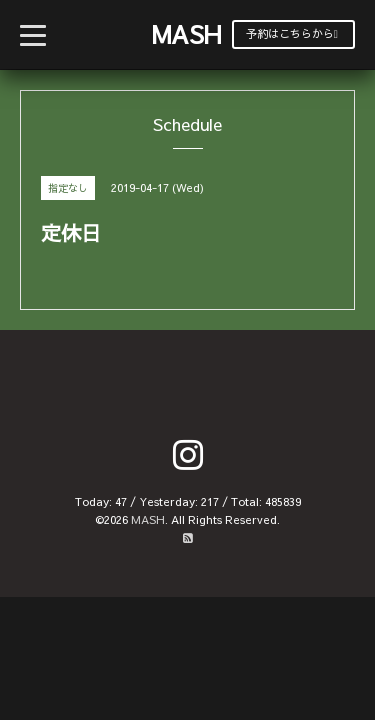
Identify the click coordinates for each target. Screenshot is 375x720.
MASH (186, 34)
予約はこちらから (292, 33)
